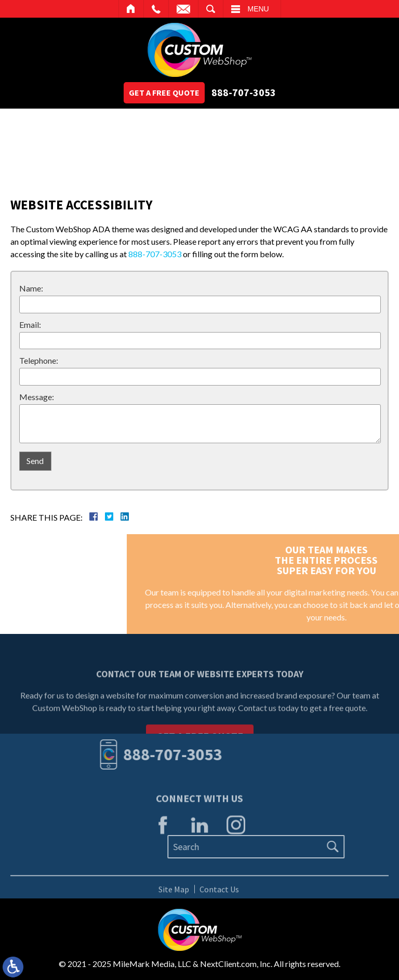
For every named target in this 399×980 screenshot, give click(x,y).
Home (131, 9)
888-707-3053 (244, 92)
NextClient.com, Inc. (236, 964)
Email (183, 9)
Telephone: (39, 360)
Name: (31, 288)
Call (156, 9)
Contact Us (219, 892)
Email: (30, 325)
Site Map (174, 892)
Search (211, 9)
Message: (37, 397)
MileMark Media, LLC (152, 964)
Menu (258, 9)
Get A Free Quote (164, 92)
